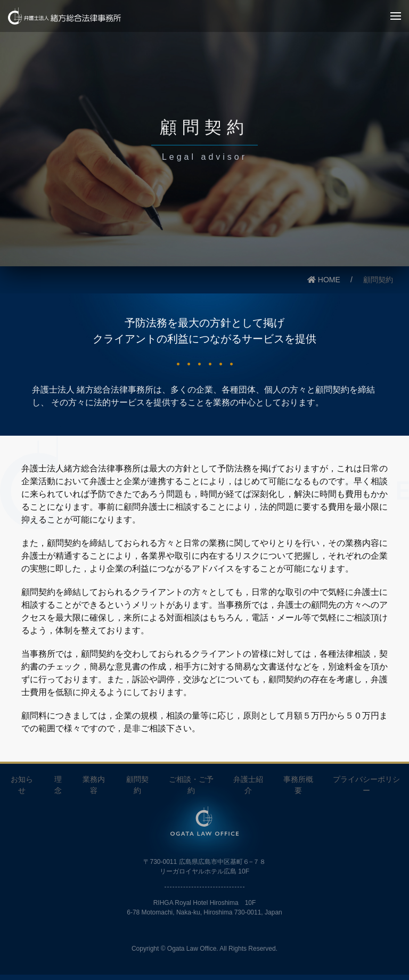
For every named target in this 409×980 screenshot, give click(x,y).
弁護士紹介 (248, 785)
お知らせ (22, 785)
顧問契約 (137, 785)
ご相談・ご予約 (191, 785)
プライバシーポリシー (366, 785)
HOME (324, 280)
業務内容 (94, 785)
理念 (58, 785)
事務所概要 (298, 785)
